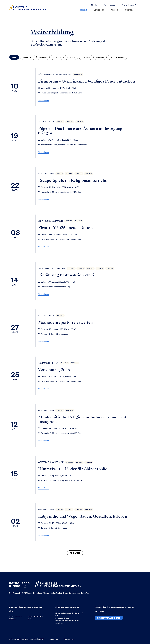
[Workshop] (28, 57)
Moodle (95, 5)
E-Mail (30, 619)
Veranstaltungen (129, 5)
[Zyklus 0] (43, 57)
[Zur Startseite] (30, 8)
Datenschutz (69, 639)
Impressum (54, 639)
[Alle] (14, 57)
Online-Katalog (110, 5)
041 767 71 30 (38, 617)
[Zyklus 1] (57, 57)
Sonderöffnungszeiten (63, 620)
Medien (115, 10)
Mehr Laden (75, 553)
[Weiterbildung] (117, 57)
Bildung (84, 10)
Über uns (130, 10)
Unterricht (100, 10)
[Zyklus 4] (100, 57)
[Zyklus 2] (71, 57)
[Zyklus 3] (86, 57)
